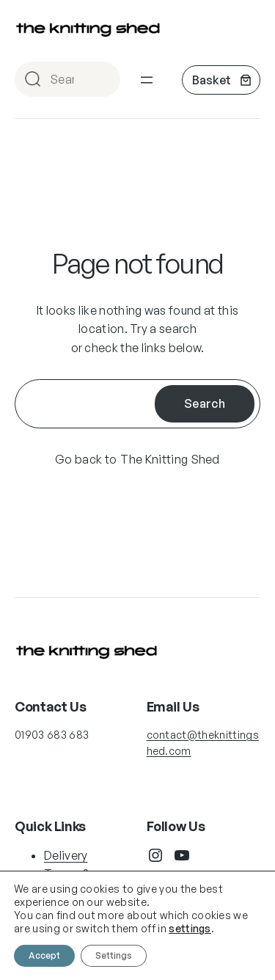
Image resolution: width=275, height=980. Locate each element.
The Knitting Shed (170, 459)
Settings (114, 955)
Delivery (66, 855)
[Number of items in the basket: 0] (221, 80)
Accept (44, 955)
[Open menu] (147, 80)
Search (103, 80)
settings (190, 928)
